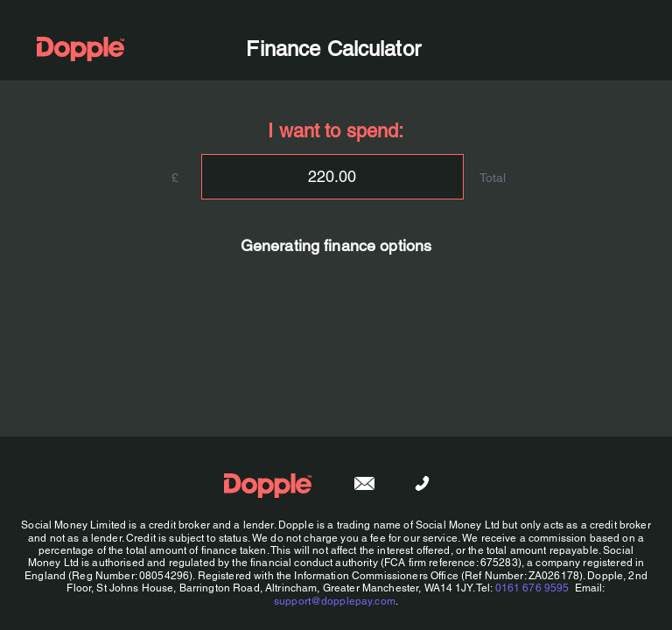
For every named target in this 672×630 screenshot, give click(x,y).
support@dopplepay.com (335, 601)
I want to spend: (336, 131)
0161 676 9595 (532, 588)
